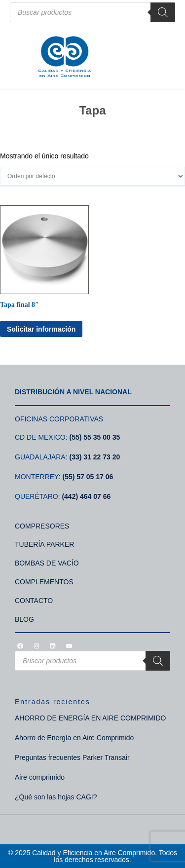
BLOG (24, 619)
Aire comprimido (40, 777)
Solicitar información (41, 329)
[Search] (163, 12)
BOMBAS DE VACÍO (47, 563)
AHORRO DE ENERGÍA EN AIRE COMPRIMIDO (91, 718)
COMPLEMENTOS (44, 582)
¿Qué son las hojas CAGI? (56, 797)
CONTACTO (34, 601)
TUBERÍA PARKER (44, 544)
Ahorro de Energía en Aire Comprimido (74, 738)
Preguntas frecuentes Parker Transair (72, 757)
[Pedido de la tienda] (92, 176)
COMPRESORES (42, 526)
